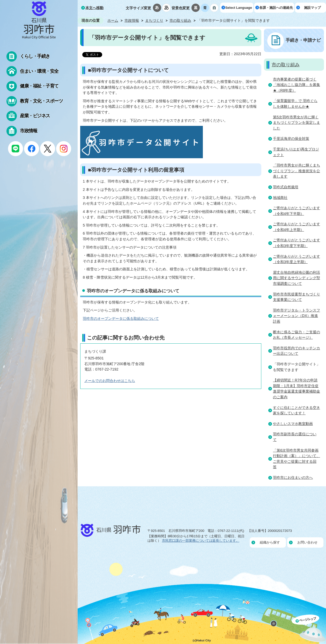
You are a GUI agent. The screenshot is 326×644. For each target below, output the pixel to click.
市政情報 (132, 20)
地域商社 (280, 198)
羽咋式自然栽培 (286, 187)
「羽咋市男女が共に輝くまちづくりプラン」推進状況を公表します (297, 171)
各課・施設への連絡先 (276, 8)
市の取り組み (180, 20)
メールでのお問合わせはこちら (110, 381)
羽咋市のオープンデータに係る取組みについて (121, 319)
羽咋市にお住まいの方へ (293, 477)
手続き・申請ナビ (303, 40)
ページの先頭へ (309, 629)
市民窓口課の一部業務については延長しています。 (201, 541)
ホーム (113, 20)
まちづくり (154, 20)
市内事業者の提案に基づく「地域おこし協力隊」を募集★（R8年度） (297, 85)
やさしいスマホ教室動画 (293, 424)
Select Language (239, 8)
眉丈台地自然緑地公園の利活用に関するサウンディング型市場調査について (297, 278)
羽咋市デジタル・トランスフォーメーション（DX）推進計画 (297, 316)
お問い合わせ (307, 542)
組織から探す (270, 542)
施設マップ (312, 8)
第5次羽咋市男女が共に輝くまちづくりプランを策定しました (297, 123)
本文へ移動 (94, 8)
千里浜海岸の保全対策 (291, 139)
